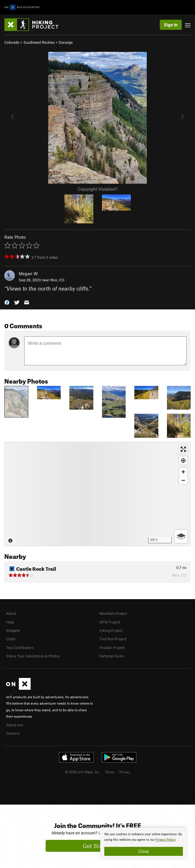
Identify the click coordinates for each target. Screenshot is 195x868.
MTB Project (110, 622)
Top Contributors (20, 648)
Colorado (12, 42)
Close (144, 851)
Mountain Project (113, 613)
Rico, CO (57, 280)
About (11, 613)
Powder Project (112, 648)
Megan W (28, 273)
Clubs (11, 639)
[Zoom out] (183, 480)
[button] (7, 302)
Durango (66, 42)
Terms (110, 772)
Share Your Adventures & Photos (33, 656)
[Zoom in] (183, 472)
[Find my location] (183, 461)
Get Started (97, 846)
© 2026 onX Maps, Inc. (83, 772)
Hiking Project (111, 630)
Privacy (125, 772)
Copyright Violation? (97, 189)
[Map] (97, 494)
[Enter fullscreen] (183, 449)
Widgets (13, 630)
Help (10, 622)
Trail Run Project (113, 639)
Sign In (171, 25)
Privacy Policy (165, 840)
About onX (15, 725)
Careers (13, 733)
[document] (144, 844)
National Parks (112, 656)
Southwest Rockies (39, 42)
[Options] (181, 536)
